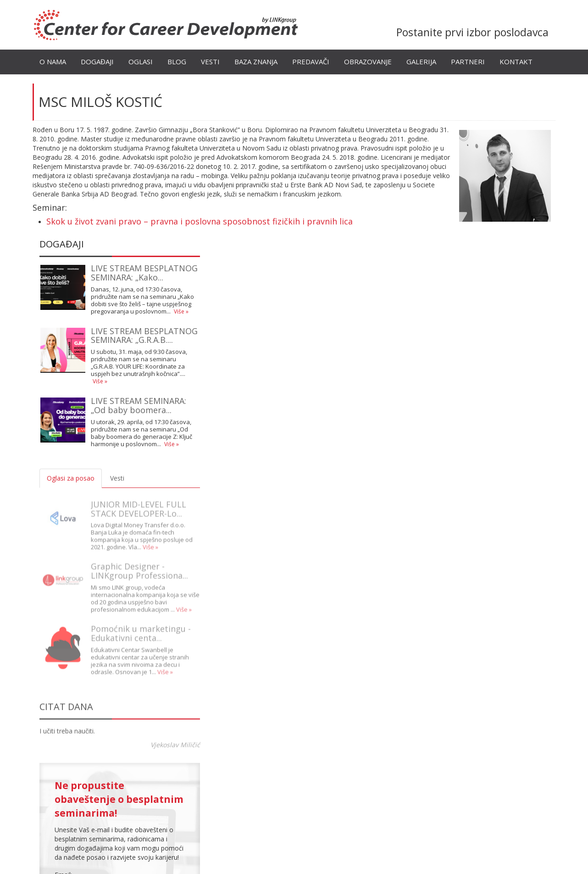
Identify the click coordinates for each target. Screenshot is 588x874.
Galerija (421, 62)
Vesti (210, 62)
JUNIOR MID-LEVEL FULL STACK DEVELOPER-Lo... (139, 502)
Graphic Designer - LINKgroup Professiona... (139, 564)
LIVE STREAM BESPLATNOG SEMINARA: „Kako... (144, 273)
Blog (177, 62)
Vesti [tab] (117, 478)
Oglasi (141, 62)
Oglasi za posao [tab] (71, 478)
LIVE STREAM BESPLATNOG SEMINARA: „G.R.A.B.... (144, 336)
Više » (181, 311)
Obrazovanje (368, 62)
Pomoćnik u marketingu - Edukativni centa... (141, 626)
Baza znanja (256, 62)
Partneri (468, 62)
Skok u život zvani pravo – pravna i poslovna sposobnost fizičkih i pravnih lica (200, 221)
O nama (53, 62)
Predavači (311, 62)
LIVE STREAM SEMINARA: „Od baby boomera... (139, 405)
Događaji (97, 62)
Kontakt (516, 62)
